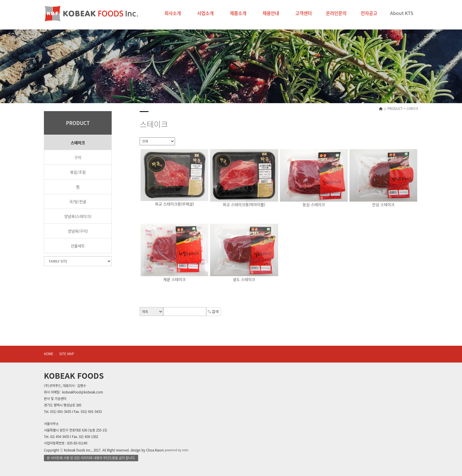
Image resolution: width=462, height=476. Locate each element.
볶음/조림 (78, 172)
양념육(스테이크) (78, 216)
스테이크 (78, 143)
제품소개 (238, 13)
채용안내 (271, 13)
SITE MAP (67, 354)
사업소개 (205, 13)
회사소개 (173, 13)
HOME (49, 354)
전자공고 (369, 13)
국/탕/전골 (78, 201)
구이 (78, 157)
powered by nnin (176, 450)
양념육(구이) (78, 231)
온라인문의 (336, 13)
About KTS (402, 13)
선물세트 (78, 246)
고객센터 (303, 13)
